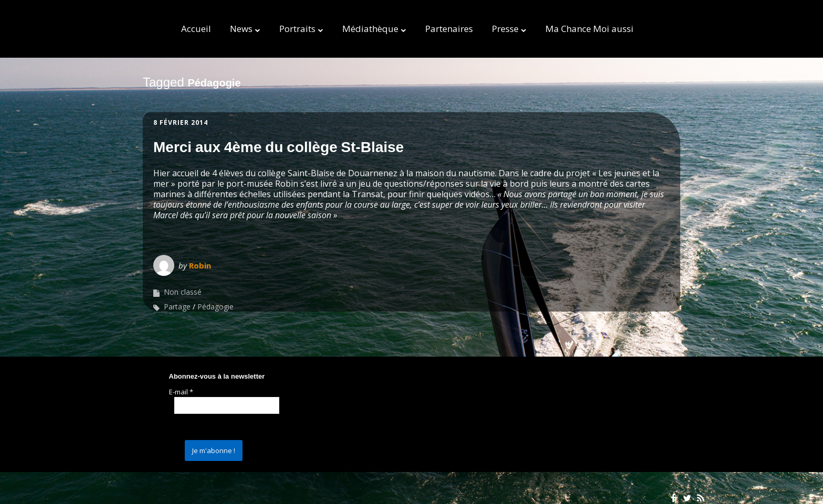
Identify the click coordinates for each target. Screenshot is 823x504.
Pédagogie (215, 307)
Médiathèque (370, 29)
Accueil (196, 29)
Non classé (183, 292)
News (241, 29)
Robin (200, 265)
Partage (177, 307)
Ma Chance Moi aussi (589, 29)
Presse (505, 29)
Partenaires (449, 29)
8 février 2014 (181, 122)
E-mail (181, 392)
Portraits (297, 29)
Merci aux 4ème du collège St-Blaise (278, 147)
